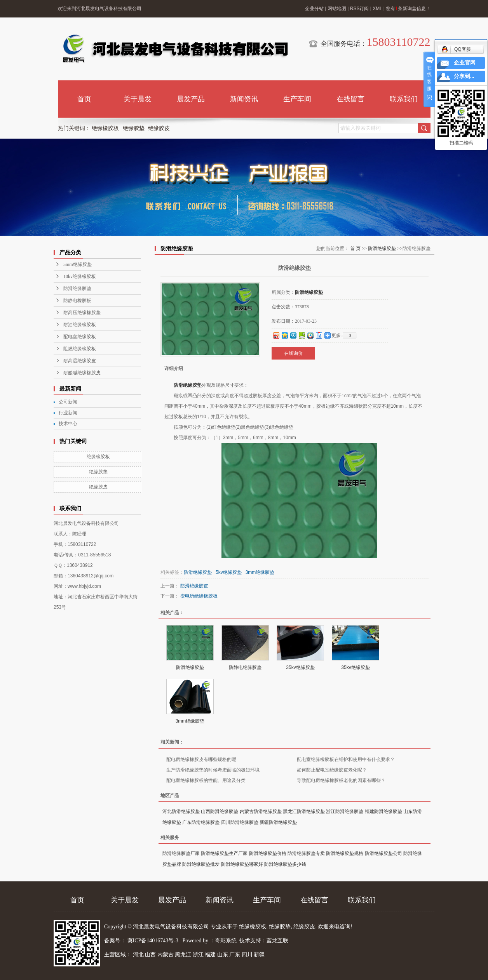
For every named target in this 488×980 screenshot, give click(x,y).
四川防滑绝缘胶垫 (240, 822)
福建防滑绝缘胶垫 (383, 811)
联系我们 (404, 99)
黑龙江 (183, 955)
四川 (247, 955)
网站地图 (337, 9)
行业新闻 (68, 413)
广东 (235, 955)
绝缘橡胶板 (105, 128)
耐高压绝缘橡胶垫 (82, 313)
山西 (150, 955)
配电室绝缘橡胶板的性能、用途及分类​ (206, 780)
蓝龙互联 (277, 941)
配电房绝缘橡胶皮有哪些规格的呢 (201, 759)
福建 (210, 955)
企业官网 (465, 63)
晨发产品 (191, 99)
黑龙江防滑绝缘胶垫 (304, 811)
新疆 (259, 955)
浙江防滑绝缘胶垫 (345, 811)
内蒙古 (166, 955)
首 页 (355, 248)
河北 (138, 955)
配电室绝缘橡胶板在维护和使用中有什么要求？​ (346, 759)
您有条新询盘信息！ (408, 9)
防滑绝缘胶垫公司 (383, 853)
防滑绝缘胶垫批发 (201, 864)
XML (377, 9)
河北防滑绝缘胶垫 (181, 811)
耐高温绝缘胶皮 (80, 361)
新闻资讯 (244, 99)
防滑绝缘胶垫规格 (345, 853)
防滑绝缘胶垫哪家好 (242, 864)
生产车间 (297, 99)
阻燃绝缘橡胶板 (80, 349)
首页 (84, 99)
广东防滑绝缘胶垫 (201, 822)
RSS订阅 (360, 9)
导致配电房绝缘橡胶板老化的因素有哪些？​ (341, 780)
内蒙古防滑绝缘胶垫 (261, 811)
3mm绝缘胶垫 (260, 572)
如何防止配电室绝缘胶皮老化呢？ (332, 770)
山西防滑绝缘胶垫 (220, 811)
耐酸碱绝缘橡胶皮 (82, 373)
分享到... (464, 76)
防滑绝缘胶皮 (194, 586)
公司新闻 (68, 402)
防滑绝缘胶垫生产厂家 (224, 853)
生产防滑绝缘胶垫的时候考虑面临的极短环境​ (213, 770)
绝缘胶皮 (159, 128)
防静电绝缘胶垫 (245, 667)
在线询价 (293, 353)
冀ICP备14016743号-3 (154, 941)
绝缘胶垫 (134, 128)
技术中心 (68, 424)
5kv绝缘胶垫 (229, 572)
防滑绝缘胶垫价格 (268, 853)
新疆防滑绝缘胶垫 (278, 822)
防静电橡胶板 (77, 301)
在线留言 (350, 99)
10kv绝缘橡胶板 (80, 276)
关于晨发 (138, 99)
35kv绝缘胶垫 (300, 667)
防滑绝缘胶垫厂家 (181, 853)
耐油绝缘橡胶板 (80, 325)
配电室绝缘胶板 (80, 337)
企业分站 (314, 9)
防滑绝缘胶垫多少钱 (285, 864)
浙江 (198, 955)
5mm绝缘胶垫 (78, 264)
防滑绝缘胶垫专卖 (306, 853)
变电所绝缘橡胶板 (199, 596)
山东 (223, 955)
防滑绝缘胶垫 (77, 288)
